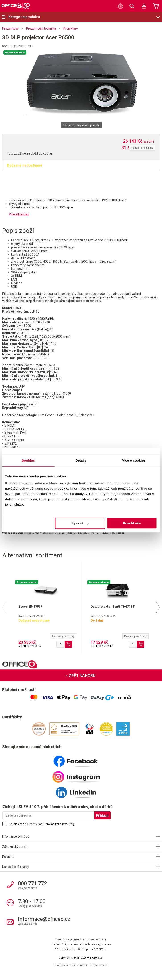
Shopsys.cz (101, 965)
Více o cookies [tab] (134, 460)
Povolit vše (132, 523)
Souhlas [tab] (28, 460)
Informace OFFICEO (16, 836)
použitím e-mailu (35, 824)
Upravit (80, 523)
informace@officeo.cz (44, 919)
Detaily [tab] (81, 460)
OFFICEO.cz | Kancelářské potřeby (16, 6)
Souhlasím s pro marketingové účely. (42, 824)
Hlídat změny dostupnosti (81, 125)
